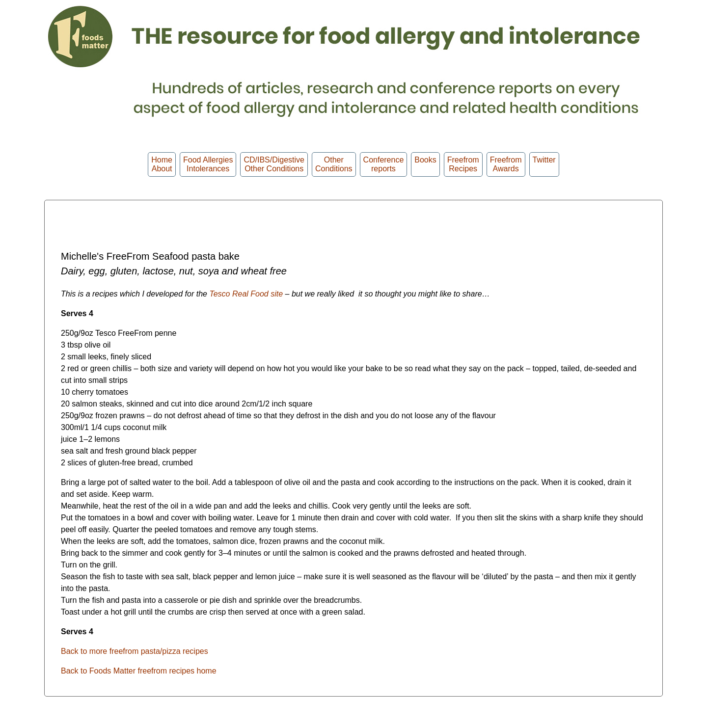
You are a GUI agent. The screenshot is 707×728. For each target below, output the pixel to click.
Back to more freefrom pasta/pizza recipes (135, 651)
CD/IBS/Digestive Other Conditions (274, 164)
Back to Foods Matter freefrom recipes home (139, 671)
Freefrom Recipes (463, 164)
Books (425, 164)
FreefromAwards (506, 164)
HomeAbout (162, 164)
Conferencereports (384, 164)
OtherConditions (334, 164)
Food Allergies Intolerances (208, 164)
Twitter (544, 164)
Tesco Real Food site (246, 294)
